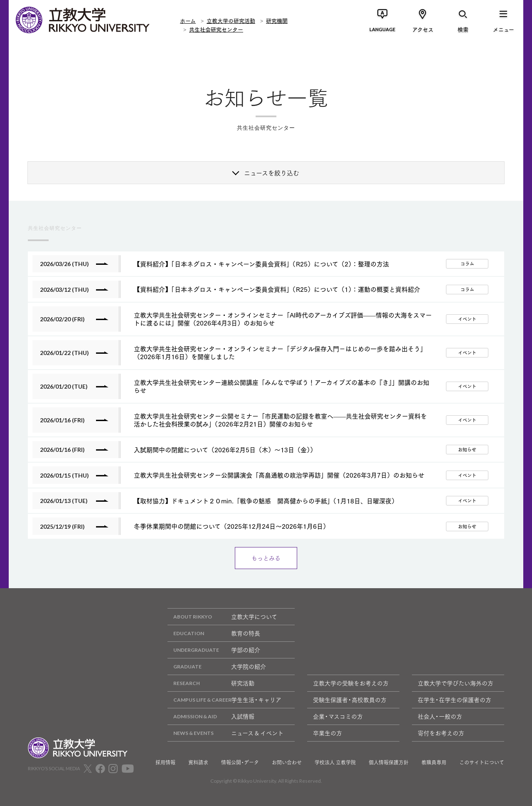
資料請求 (198, 762)
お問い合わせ (287, 762)
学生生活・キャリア (224, 700)
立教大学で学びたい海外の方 (456, 683)
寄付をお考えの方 (441, 733)
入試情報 (211, 716)
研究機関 (277, 20)
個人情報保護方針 (389, 762)
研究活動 (211, 683)
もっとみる (266, 558)
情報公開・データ (240, 762)
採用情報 (165, 762)
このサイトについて (482, 762)
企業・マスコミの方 (338, 716)
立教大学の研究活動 (231, 20)
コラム (467, 264)
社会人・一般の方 (440, 716)
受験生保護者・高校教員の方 (350, 700)
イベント (467, 319)
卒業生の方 (328, 733)
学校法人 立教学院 (335, 762)
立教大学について (222, 617)
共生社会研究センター (216, 29)
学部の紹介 (214, 650)
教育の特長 (214, 633)
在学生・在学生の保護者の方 (454, 700)
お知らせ (467, 449)
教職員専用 (434, 762)
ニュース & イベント (225, 733)
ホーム (188, 20)
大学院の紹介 (217, 667)
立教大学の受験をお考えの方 (351, 683)
